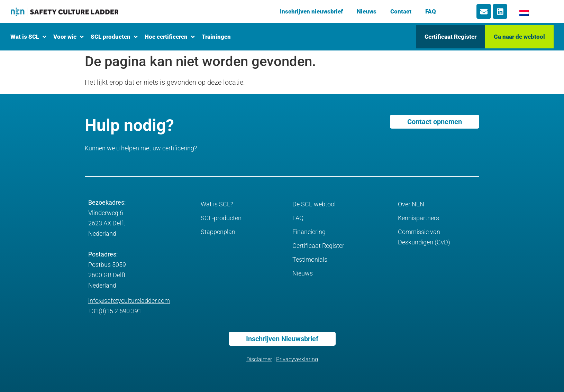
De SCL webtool (314, 204)
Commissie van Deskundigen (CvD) (424, 237)
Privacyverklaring (297, 359)
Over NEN (411, 204)
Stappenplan (218, 232)
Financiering (309, 232)
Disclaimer (259, 359)
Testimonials (310, 259)
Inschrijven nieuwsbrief (311, 11)
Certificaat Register (318, 246)
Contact (401, 11)
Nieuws (367, 11)
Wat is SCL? (217, 204)
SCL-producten (221, 218)
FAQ (431, 11)
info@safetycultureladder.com (129, 301)
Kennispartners (419, 218)
